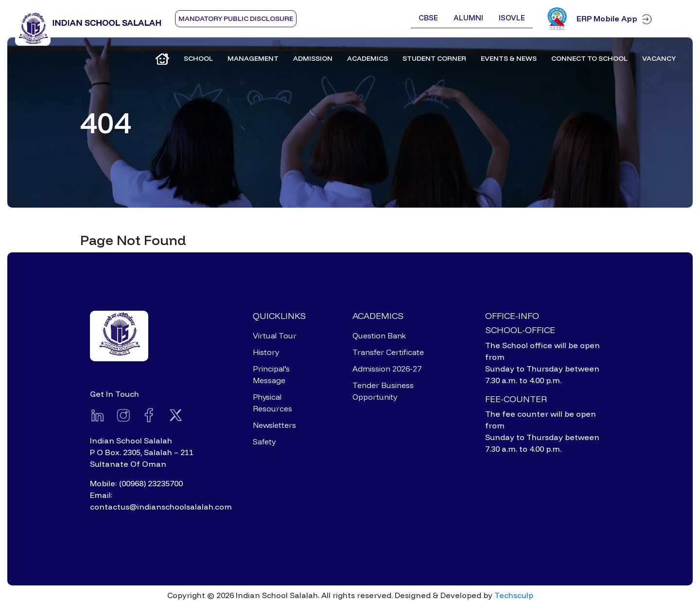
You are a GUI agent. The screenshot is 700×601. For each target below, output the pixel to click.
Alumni (468, 18)
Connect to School (589, 58)
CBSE (428, 18)
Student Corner (434, 58)
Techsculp (514, 595)
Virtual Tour (275, 336)
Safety (264, 442)
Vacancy (659, 58)
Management (253, 58)
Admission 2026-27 (387, 369)
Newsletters (274, 425)
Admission (313, 58)
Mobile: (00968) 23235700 (136, 483)
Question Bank (379, 336)
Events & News (509, 58)
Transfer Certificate (388, 352)
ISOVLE (512, 18)
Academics (367, 58)
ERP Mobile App (631, 19)
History (266, 352)
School (198, 58)
